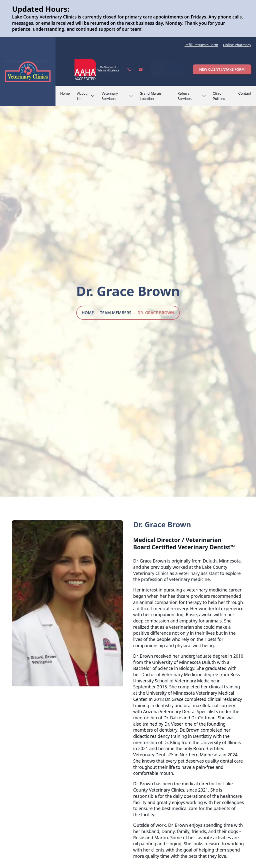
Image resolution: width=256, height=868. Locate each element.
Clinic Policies (219, 96)
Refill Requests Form (201, 45)
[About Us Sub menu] (93, 96)
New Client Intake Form (222, 69)
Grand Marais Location (151, 96)
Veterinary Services (110, 96)
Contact (245, 93)
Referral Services (184, 96)
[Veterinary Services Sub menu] (131, 96)
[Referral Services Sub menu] (204, 96)
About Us (82, 96)
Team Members (116, 313)
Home (65, 93)
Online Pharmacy (237, 45)
